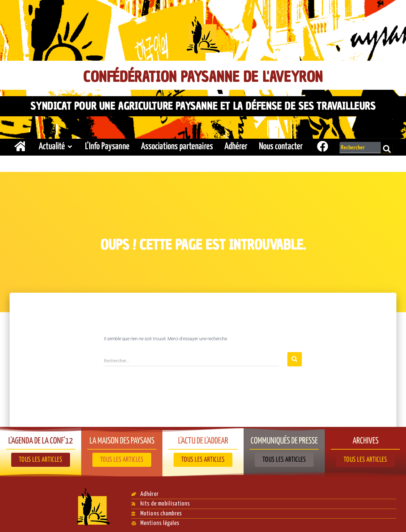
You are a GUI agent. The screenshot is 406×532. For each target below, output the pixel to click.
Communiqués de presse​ (284, 438)
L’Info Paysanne (107, 144)
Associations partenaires (177, 144)
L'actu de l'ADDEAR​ (203, 438)
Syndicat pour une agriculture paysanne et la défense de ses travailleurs (203, 104)
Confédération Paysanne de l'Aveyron (203, 76)
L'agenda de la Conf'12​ (41, 438)
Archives (365, 438)
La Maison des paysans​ (122, 438)
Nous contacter (281, 144)
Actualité (56, 144)
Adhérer (236, 144)
